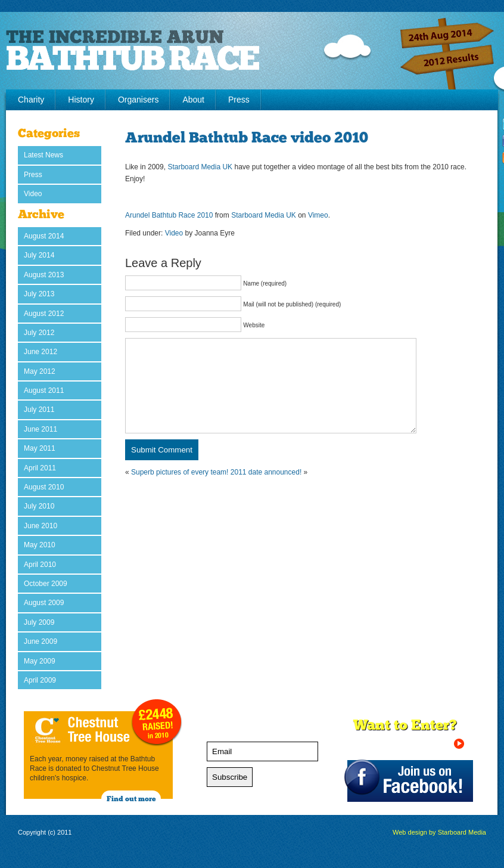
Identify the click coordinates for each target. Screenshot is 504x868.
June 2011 (41, 429)
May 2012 (40, 371)
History (81, 100)
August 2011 (44, 390)
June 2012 (41, 352)
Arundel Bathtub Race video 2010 (247, 139)
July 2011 (39, 410)
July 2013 (39, 294)
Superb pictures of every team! (180, 490)
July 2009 (39, 622)
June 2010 (41, 526)
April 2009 (40, 680)
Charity (31, 100)
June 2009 (41, 641)
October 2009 (46, 584)
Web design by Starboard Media (439, 832)
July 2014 (39, 255)
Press (239, 100)
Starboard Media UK (200, 167)
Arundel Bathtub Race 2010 (169, 215)
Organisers (138, 100)
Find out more (131, 799)
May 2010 (40, 545)
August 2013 (44, 275)
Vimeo (318, 215)
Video (33, 194)
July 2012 (39, 333)
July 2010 (39, 506)
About (193, 100)
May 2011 (40, 448)
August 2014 (44, 236)
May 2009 (40, 661)
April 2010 (40, 565)
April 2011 (40, 468)
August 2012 (44, 314)
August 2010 (44, 487)
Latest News (43, 155)
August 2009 (44, 603)
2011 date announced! (266, 490)
